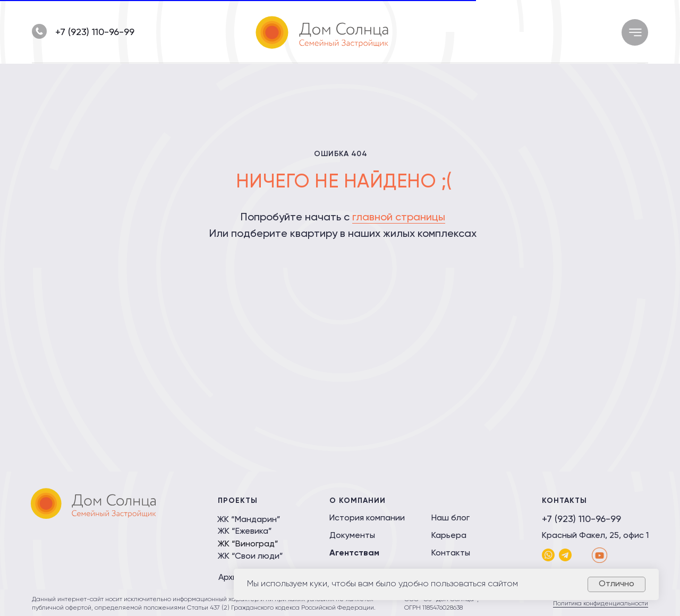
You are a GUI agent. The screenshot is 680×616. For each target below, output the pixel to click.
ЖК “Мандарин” (249, 520)
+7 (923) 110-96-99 (95, 32)
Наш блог (450, 518)
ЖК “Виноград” (248, 544)
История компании (367, 518)
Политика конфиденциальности (601, 604)
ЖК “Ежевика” (245, 532)
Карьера (449, 536)
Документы (352, 536)
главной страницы (399, 218)
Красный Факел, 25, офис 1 (595, 536)
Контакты (451, 553)
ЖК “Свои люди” (250, 557)
